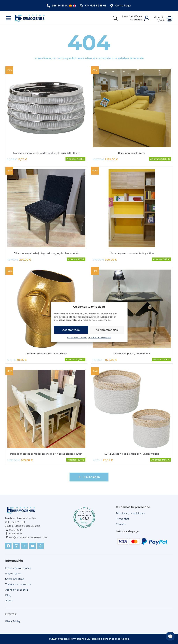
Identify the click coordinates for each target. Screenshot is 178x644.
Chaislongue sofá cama (132, 152)
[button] (8, 17)
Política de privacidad (100, 337)
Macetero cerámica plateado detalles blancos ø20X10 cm (46, 152)
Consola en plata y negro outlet (132, 353)
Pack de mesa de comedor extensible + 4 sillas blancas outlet (46, 454)
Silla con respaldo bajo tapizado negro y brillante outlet (46, 253)
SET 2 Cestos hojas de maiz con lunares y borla (132, 454)
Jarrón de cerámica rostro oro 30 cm (46, 353)
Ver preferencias (107, 330)
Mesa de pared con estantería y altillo (132, 253)
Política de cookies (77, 337)
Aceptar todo (71, 330)
